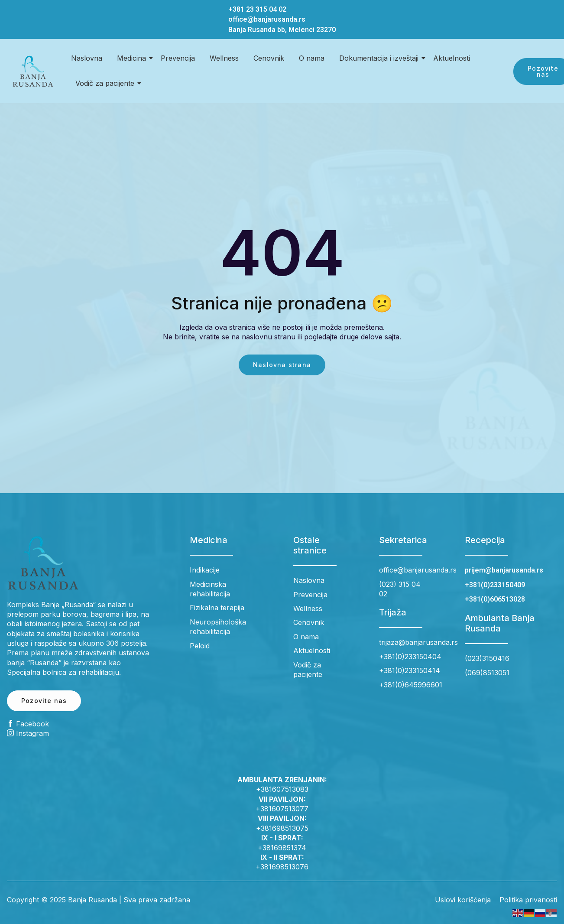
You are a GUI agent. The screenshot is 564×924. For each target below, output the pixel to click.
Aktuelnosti (452, 58)
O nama (312, 58)
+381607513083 (282, 789)
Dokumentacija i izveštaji (380, 58)
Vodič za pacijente (106, 83)
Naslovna (87, 58)
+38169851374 (282, 848)
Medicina (133, 58)
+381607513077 (282, 809)
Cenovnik (269, 58)
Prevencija (178, 58)
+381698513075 (282, 828)
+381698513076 (282, 867)
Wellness (224, 58)
